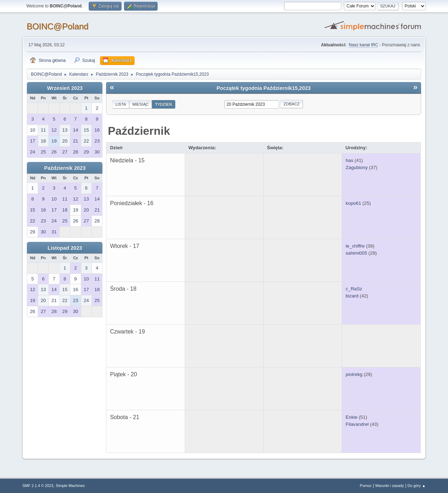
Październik (139, 131)
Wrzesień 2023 (65, 88)
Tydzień (164, 104)
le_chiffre (355, 246)
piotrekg (354, 374)
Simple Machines (70, 486)
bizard (352, 296)
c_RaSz (354, 289)
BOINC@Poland (57, 26)
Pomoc (366, 486)
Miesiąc (141, 104)
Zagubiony (356, 167)
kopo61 (353, 203)
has (349, 160)
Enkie (351, 417)
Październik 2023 (65, 168)
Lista (120, 104)
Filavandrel (357, 424)
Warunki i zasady (390, 486)
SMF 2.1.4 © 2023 (38, 486)
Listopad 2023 (65, 248)
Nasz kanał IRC (363, 45)
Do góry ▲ (416, 486)
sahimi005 (356, 253)
